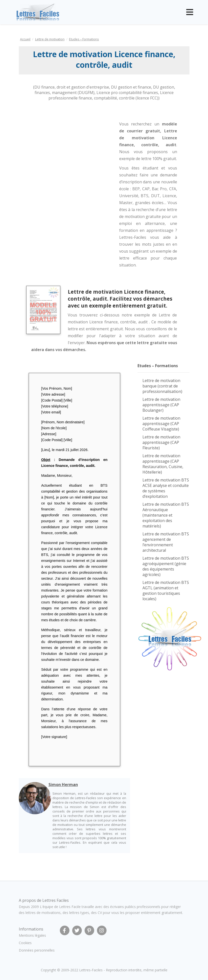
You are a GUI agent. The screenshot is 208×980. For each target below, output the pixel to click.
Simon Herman (63, 785)
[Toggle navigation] (190, 12)
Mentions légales (32, 935)
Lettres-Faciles (91, 970)
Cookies (25, 943)
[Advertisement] (59, 144)
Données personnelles (37, 950)
